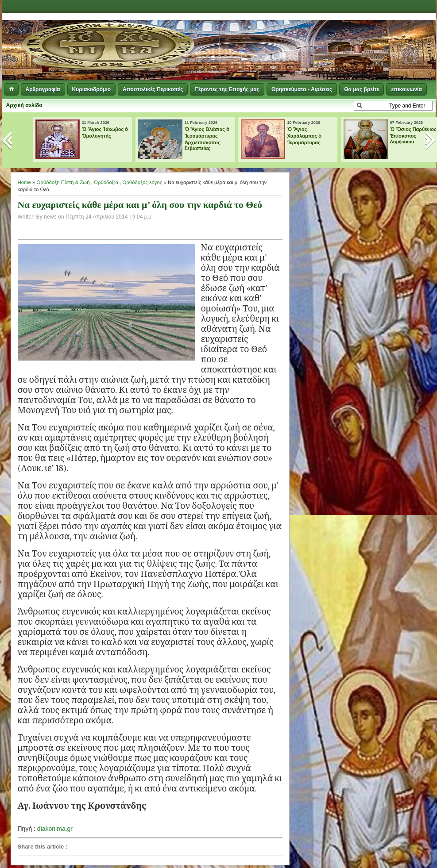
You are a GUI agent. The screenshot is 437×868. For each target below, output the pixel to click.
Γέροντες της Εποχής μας (227, 89)
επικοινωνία (406, 89)
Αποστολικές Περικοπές (153, 89)
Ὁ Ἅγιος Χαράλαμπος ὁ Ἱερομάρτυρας (305, 136)
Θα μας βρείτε (362, 89)
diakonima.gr (55, 829)
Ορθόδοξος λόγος (143, 182)
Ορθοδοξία (106, 182)
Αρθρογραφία (43, 89)
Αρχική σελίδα (24, 105)
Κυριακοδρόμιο (91, 89)
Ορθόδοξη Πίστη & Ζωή (63, 182)
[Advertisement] (328, 35)
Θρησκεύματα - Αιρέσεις (302, 89)
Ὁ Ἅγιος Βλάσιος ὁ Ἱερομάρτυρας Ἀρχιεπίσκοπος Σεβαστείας (207, 139)
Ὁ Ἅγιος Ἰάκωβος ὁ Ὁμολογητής (105, 133)
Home (24, 182)
